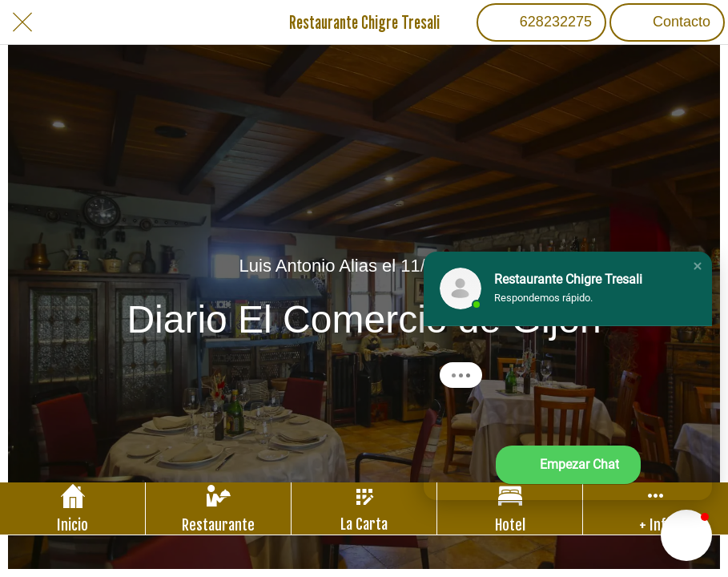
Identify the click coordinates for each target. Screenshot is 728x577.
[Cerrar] (22, 22)
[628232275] (541, 22)
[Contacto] (667, 22)
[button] (698, 266)
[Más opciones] (656, 508)
